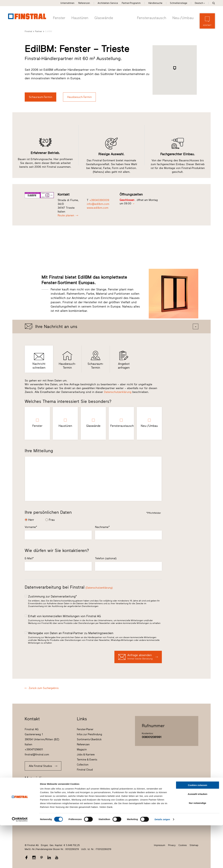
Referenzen (84, 3)
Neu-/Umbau (183, 18)
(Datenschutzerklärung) (99, 587)
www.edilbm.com (98, 207)
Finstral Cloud (85, 769)
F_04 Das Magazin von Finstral (42, 798)
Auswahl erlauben (198, 837)
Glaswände (102, 18)
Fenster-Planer (85, 729)
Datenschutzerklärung (118, 392)
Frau (52, 519)
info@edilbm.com (98, 204)
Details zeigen (162, 862)
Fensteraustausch (153, 18)
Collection (83, 764)
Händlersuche (155, 3)
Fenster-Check (33, 793)
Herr (31, 519)
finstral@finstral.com (37, 754)
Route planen (68, 215)
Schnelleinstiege (179, 3)
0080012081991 (152, 737)
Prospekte (31, 788)
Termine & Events (87, 759)
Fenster (59, 18)
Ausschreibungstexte (37, 813)
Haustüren (79, 18)
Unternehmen (67, 3)
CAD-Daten (31, 819)
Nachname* (102, 527)
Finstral (28, 31)
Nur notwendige (197, 846)
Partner (39, 31)
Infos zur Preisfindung (89, 734)
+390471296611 (34, 749)
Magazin (82, 749)
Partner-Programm (131, 3)
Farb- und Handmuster (38, 803)
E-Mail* (29, 558)
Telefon (106, 558)
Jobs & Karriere (86, 754)
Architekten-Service (108, 3)
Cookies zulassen (198, 828)
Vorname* (31, 527)
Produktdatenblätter (36, 808)
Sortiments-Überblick (89, 739)
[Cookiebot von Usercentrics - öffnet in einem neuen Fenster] (20, 862)
